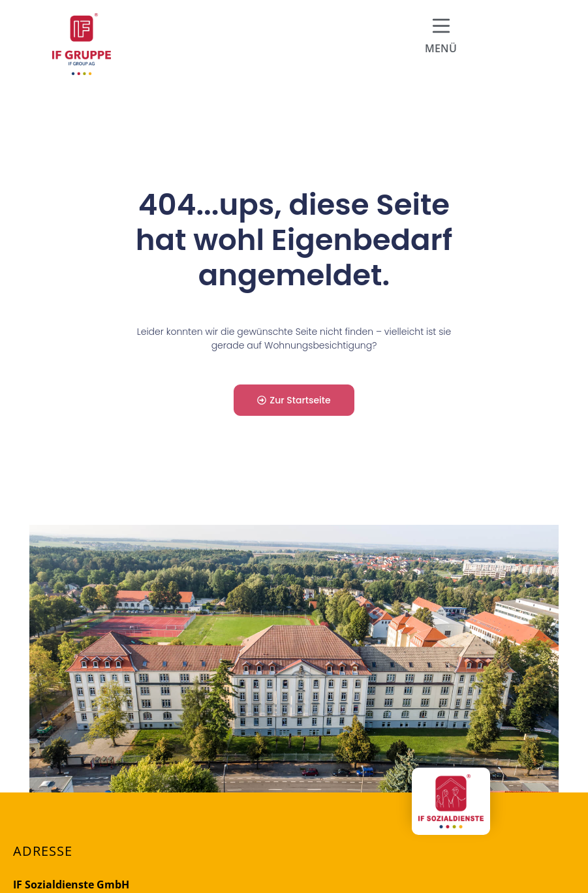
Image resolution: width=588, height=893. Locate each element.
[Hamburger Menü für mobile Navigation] (441, 26)
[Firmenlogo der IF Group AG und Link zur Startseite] (82, 44)
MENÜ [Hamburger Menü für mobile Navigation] (441, 48)
